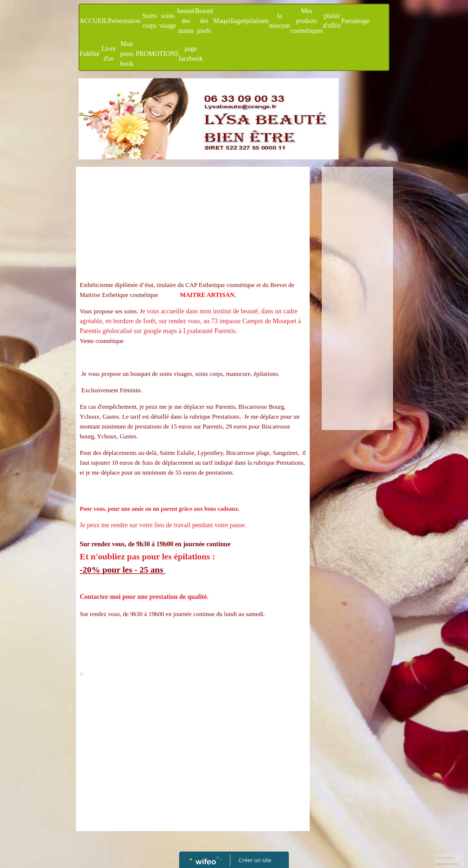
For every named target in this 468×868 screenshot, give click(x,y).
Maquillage (228, 21)
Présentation (124, 21)
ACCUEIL (94, 21)
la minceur (280, 21)
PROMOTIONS (157, 54)
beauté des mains (186, 21)
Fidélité (89, 54)
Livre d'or (108, 54)
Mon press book (127, 54)
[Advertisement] (193, 225)
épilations (256, 21)
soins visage (168, 21)
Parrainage (355, 21)
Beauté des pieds (204, 21)
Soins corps (150, 21)
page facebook (191, 54)
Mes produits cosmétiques (307, 21)
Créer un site (255, 860)
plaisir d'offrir (332, 21)
